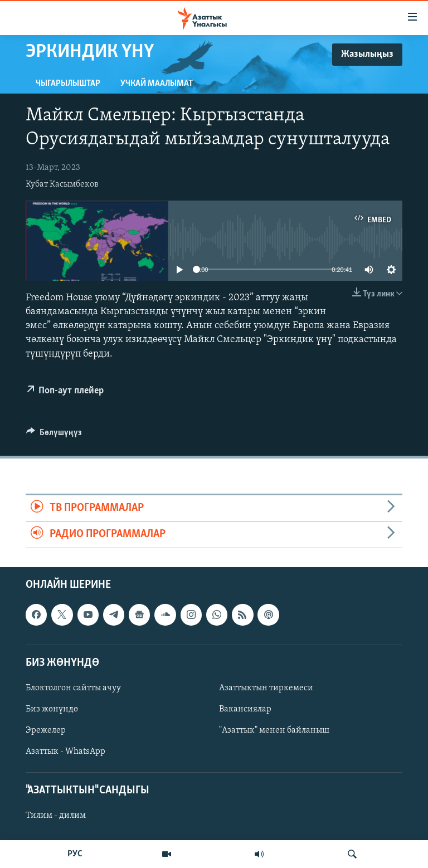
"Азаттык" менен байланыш (274, 730)
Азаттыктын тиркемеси (266, 688)
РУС (75, 854)
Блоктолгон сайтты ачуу (73, 688)
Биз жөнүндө (52, 709)
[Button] (54, 435)
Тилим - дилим (56, 816)
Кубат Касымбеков (62, 184)
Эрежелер (46, 730)
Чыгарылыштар (68, 84)
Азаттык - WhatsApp (65, 752)
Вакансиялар (245, 709)
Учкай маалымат (157, 84)
